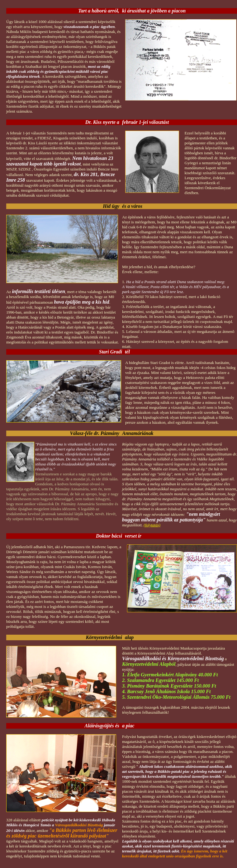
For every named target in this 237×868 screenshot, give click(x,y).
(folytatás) (152, 525)
